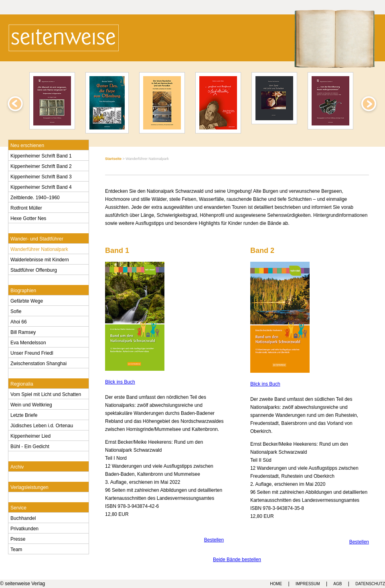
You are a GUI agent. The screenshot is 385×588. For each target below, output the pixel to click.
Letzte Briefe (24, 414)
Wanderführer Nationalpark (39, 249)
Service (18, 507)
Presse (18, 538)
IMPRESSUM (308, 584)
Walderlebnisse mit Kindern (40, 259)
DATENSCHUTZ (370, 584)
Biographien (23, 290)
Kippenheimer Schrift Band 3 (41, 176)
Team (16, 549)
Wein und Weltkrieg (31, 404)
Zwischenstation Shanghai (38, 363)
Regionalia (22, 383)
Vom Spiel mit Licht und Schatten (46, 394)
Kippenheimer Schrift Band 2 (41, 166)
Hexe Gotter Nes (28, 218)
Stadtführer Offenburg (34, 269)
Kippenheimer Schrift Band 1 (41, 155)
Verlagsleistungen (29, 487)
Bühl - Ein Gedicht (30, 446)
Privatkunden (24, 528)
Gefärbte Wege (27, 300)
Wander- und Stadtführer (37, 238)
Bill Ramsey (23, 331)
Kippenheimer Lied (30, 435)
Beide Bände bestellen (237, 560)
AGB (337, 584)
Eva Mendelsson (28, 342)
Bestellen (214, 540)
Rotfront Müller (26, 207)
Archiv (17, 466)
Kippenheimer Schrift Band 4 (41, 186)
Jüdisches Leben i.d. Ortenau (42, 425)
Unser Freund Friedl (32, 352)
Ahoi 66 (19, 321)
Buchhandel (23, 517)
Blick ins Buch (120, 382)
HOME (276, 584)
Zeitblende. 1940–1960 (35, 197)
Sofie (16, 311)
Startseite (113, 159)
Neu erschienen (27, 145)
